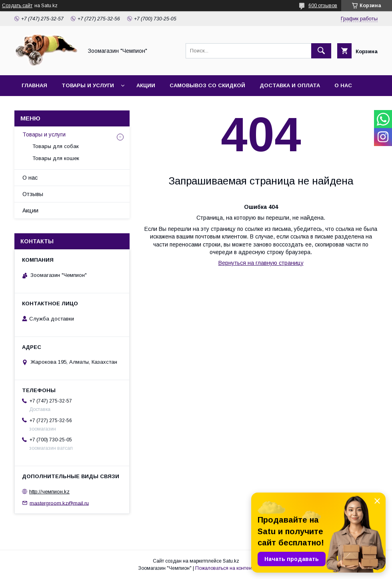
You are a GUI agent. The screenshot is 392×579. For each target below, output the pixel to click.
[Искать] (321, 51)
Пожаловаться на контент (224, 568)
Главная (34, 85)
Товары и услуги (88, 85)
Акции (146, 85)
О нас (343, 85)
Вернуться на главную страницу (261, 263)
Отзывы (33, 194)
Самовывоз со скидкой (207, 85)
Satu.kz (231, 561)
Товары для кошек (56, 158)
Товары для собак (56, 146)
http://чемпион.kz (49, 492)
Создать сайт (17, 6)
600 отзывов (323, 6)
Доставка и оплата (290, 85)
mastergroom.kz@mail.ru (59, 503)
